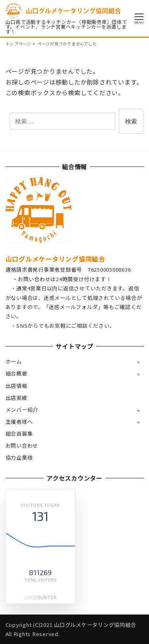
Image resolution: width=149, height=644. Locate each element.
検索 (131, 121)
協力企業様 (19, 457)
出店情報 (16, 386)
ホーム (14, 361)
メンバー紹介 (22, 410)
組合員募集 (19, 434)
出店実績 (16, 398)
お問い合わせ (22, 445)
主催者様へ (19, 422)
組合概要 (16, 373)
